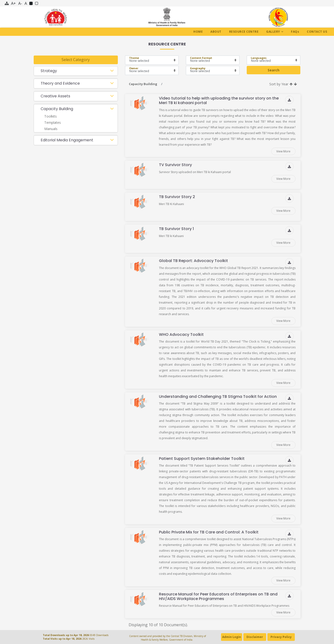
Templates (53, 123)
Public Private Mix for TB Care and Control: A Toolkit (209, 532)
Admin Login (232, 637)
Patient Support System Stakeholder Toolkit (202, 459)
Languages (259, 58)
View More (283, 151)
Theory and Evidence (60, 84)
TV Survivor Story (175, 165)
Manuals (51, 129)
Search (274, 70)
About (216, 32)
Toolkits (50, 117)
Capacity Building (57, 109)
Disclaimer (255, 637)
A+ (13, 3)
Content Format (201, 58)
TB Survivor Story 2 (177, 197)
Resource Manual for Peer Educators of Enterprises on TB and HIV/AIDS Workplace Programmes (218, 596)
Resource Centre (244, 32)
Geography (198, 68)
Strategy (49, 71)
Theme (134, 58)
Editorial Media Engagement (67, 140)
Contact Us (317, 32)
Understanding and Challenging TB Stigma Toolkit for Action (218, 397)
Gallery (273, 32)
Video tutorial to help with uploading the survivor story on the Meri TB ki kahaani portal (219, 100)
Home (198, 32)
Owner (134, 68)
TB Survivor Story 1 (176, 229)
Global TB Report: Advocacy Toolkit (193, 261)
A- (20, 3)
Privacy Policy (281, 637)
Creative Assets (56, 96)
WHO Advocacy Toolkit (181, 335)
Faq (295, 32)
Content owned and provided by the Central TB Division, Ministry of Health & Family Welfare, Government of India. (167, 638)
